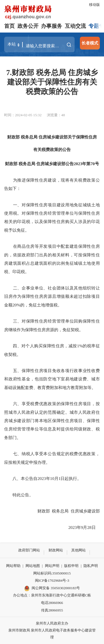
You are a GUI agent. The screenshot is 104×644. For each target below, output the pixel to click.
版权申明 (71, 566)
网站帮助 (13, 566)
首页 (9, 26)
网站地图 (33, 566)
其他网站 (78, 550)
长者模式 (90, 43)
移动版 (94, 5)
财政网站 (56, 550)
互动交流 (75, 26)
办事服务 (52, 26)
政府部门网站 (29, 550)
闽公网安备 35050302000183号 (52, 588)
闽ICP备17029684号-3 (52, 580)
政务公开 (28, 26)
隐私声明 (91, 566)
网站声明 (52, 566)
